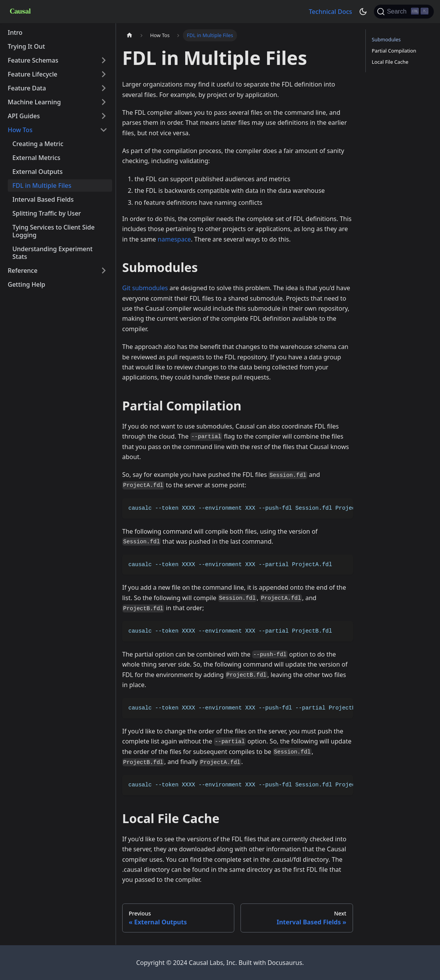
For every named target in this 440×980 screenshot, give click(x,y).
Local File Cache (390, 62)
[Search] (404, 12)
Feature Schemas (33, 60)
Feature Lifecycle (32, 74)
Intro (15, 32)
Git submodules (145, 288)
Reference (23, 271)
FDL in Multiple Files (42, 185)
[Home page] (130, 35)
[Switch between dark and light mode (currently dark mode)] (363, 12)
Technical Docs (331, 12)
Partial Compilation (394, 51)
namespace (174, 239)
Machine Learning (34, 102)
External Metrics (36, 158)
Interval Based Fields (43, 199)
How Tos (20, 130)
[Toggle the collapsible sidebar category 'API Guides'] (104, 116)
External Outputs (38, 172)
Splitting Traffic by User (47, 213)
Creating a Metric (38, 144)
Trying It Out (26, 46)
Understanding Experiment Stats (52, 253)
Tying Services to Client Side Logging (54, 231)
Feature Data (27, 88)
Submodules (386, 39)
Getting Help (26, 284)
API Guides (24, 116)
